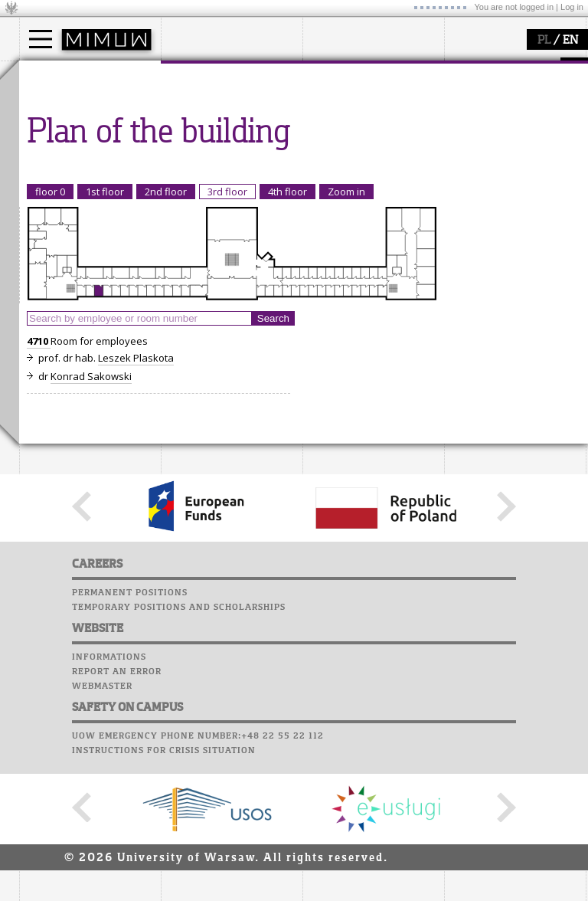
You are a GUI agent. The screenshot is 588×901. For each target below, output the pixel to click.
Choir (461, 156)
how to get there (218, 106)
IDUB (333, 175)
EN (570, 41)
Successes (473, 171)
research (342, 75)
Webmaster (102, 827)
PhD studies (66, 133)
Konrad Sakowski (91, 518)
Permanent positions (130, 734)
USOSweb (470, 69)
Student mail (483, 113)
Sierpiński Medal (360, 161)
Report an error (117, 813)
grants (336, 147)
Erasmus (59, 147)
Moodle (467, 84)
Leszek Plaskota (136, 500)
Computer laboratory (506, 98)
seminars (343, 120)
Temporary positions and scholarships (179, 749)
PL (544, 41)
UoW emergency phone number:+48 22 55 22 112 (198, 877)
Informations (109, 798)
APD (538, 69)
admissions (65, 161)
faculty (194, 75)
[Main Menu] (41, 39)
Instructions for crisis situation (164, 892)
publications (350, 133)
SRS (511, 69)
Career (465, 142)
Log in (572, 7)
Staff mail (475, 127)
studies (53, 75)
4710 (39, 483)
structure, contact (220, 120)
